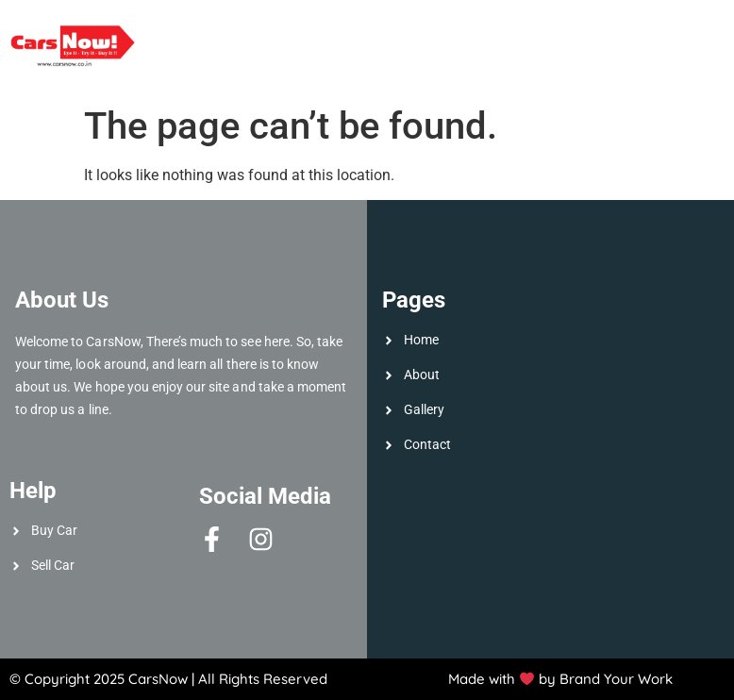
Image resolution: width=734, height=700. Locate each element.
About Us (423, 28)
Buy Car (603, 28)
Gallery (690, 28)
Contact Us (678, 67)
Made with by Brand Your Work (560, 679)
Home (342, 28)
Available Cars (229, 29)
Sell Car (515, 28)
